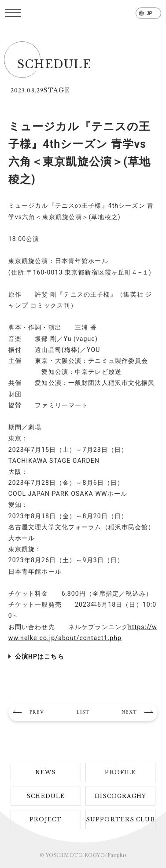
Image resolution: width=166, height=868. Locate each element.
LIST (83, 712)
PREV (37, 712)
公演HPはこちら (40, 656)
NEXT (129, 712)
